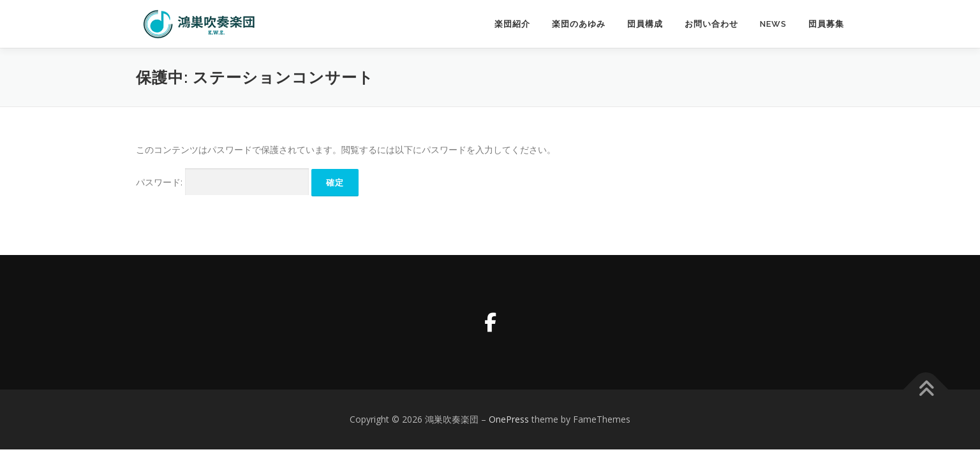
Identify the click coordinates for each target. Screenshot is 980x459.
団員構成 (645, 24)
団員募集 (826, 24)
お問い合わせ (711, 24)
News (773, 24)
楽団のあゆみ (579, 24)
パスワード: (222, 182)
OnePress (509, 419)
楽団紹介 (512, 24)
